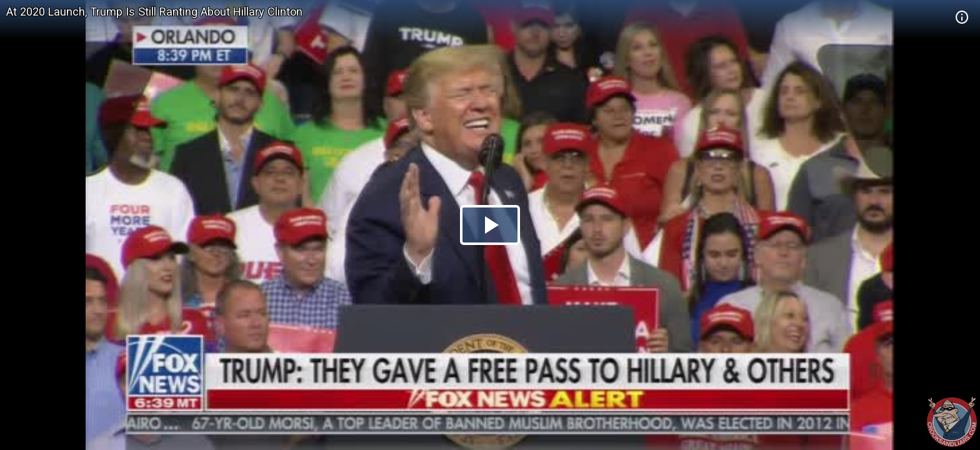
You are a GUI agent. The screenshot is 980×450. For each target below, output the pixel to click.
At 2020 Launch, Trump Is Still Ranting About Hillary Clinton (154, 12)
